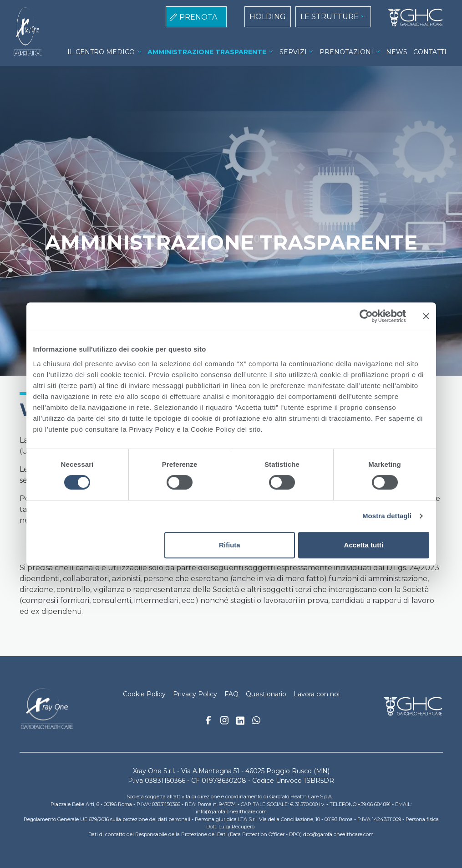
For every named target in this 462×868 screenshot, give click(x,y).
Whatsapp (256, 721)
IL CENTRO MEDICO (101, 52)
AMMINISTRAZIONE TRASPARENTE (207, 52)
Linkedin (240, 723)
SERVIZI (293, 52)
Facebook (208, 723)
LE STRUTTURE (330, 17)
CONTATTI (430, 52)
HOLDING (268, 17)
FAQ (231, 694)
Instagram (224, 723)
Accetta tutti (364, 545)
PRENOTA (198, 17)
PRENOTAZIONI (346, 52)
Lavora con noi (317, 694)
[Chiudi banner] (426, 316)
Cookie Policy (144, 694)
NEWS (397, 52)
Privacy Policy (195, 694)
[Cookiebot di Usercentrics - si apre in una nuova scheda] (366, 316)
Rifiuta (230, 545)
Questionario (266, 694)
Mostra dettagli (387, 516)
